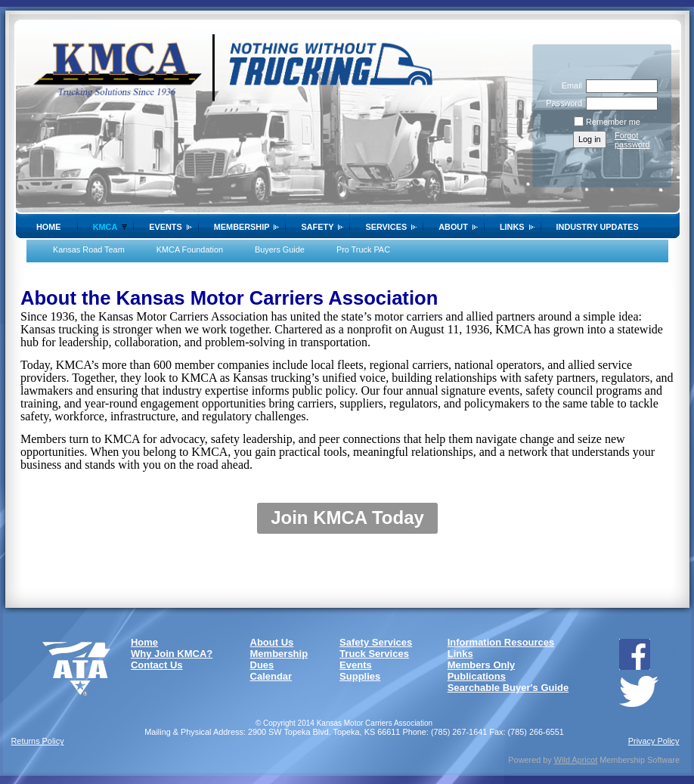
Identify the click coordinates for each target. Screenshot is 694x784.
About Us (272, 642)
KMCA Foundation (190, 249)
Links (512, 227)
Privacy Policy (654, 741)
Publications (477, 676)
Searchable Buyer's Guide (508, 688)
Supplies (360, 676)
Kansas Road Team (89, 249)
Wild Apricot (576, 760)
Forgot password (632, 140)
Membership (242, 227)
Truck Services (374, 654)
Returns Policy (38, 741)
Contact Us (157, 665)
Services (386, 227)
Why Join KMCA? (172, 654)
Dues (262, 665)
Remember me (613, 122)
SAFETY (317, 227)
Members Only (482, 665)
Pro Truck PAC (363, 249)
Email (569, 85)
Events (166, 227)
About (453, 227)
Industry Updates (598, 227)
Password (561, 103)
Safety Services (376, 642)
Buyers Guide (280, 249)
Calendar (271, 676)
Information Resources (501, 642)
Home (49, 227)
